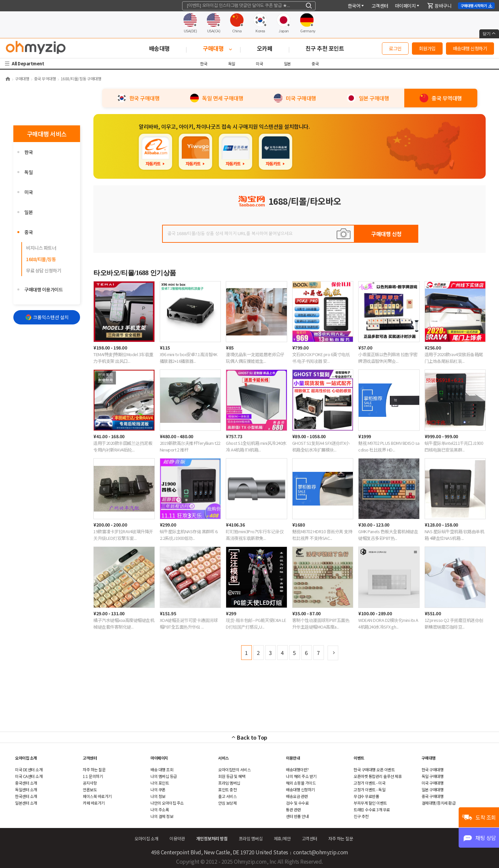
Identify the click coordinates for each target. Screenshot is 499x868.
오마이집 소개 (26, 758)
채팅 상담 (486, 838)
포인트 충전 (227, 789)
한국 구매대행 (433, 769)
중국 (315, 64)
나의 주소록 (160, 809)
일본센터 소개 (26, 803)
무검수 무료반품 (366, 796)
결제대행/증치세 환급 (439, 803)
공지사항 (90, 783)
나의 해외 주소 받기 (301, 776)
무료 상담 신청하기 (44, 270)
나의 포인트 (160, 783)
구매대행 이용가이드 (44, 289)
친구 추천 (361, 816)
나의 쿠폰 (158, 789)
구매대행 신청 (386, 234)
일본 (287, 64)
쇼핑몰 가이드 (301, 783)
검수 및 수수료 (297, 803)
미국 (260, 64)
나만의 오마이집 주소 (167, 803)
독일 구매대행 (433, 776)
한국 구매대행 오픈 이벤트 (374, 769)
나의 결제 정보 (162, 816)
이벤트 (359, 758)
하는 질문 (94, 769)
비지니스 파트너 (41, 248)
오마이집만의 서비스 (234, 769)
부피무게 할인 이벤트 (370, 803)
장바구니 (439, 6)
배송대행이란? (297, 769)
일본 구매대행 (433, 789)
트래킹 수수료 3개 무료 (372, 809)
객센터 (380, 6)
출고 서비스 (227, 796)
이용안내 (293, 758)
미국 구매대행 (433, 783)
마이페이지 (408, 6)
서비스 (223, 758)
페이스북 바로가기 (97, 796)
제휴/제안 (282, 838)
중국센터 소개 (26, 783)
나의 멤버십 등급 (164, 776)
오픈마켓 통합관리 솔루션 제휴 (378, 776)
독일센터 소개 (26, 789)
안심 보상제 (227, 803)
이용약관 (177, 838)
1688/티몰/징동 (41, 259)
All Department (29, 64)
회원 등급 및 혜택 (232, 776)
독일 (232, 64)
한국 (204, 64)
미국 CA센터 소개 (29, 776)
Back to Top (252, 737)
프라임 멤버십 (229, 783)
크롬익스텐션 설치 (47, 317)
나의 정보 (158, 796)
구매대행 (22, 79)
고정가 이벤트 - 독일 (369, 789)
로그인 (395, 48)
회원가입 (427, 48)
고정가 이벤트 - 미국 (369, 783)
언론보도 (90, 789)
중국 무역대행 (45, 79)
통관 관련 (293, 809)
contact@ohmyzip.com (321, 852)
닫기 (489, 34)
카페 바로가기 (94, 803)
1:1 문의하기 (93, 776)
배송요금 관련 (297, 796)
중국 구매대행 (433, 796)
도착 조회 (486, 817)
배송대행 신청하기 (470, 48)
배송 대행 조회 (162, 769)
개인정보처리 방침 (212, 838)
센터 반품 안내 (297, 816)
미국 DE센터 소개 (29, 769)
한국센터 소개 (26, 796)
